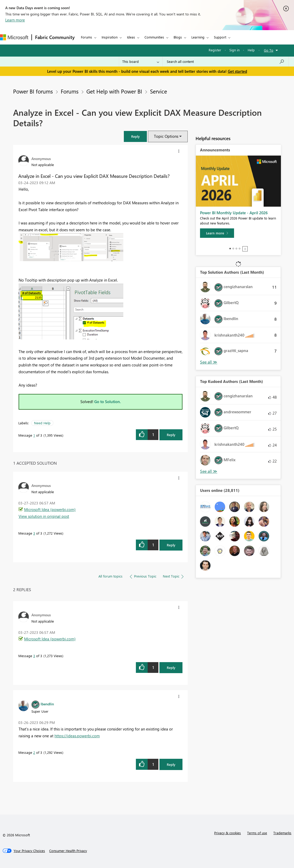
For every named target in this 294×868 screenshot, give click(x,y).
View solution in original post (44, 516)
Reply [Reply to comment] (171, 545)
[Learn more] (217, 233)
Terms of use (257, 833)
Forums (87, 37)
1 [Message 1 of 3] (34, 435)
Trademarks (282, 833)
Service (159, 91)
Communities (154, 37)
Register (215, 50)
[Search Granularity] (141, 62)
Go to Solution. (108, 402)
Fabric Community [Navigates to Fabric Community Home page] (55, 37)
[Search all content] (226, 62)
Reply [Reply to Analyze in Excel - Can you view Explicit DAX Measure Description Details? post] (171, 435)
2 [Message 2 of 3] (34, 752)
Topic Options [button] (166, 136)
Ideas (131, 37)
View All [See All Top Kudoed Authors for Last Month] (209, 471)
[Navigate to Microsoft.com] (14, 37)
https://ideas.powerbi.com (77, 736)
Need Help (42, 423)
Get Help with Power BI (114, 91)
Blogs (178, 37)
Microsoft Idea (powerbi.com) (50, 509)
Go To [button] (269, 50)
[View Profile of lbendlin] (47, 704)
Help (251, 50)
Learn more (15, 20)
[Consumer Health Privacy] (68, 851)
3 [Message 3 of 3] (34, 533)
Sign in (234, 50)
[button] (135, 136)
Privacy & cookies (228, 833)
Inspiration (110, 37)
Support (220, 37)
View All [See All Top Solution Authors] (209, 362)
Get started (237, 71)
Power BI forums (33, 91)
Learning (198, 37)
